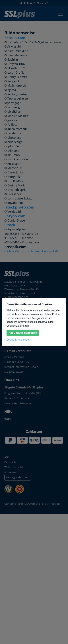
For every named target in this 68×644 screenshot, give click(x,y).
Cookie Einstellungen (18, 340)
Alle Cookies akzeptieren (23, 333)
